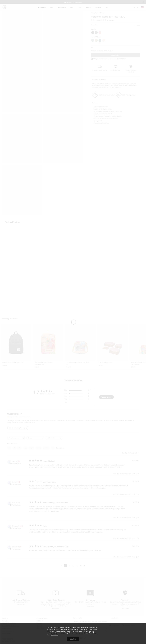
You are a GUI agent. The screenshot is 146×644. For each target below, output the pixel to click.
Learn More (55, 635)
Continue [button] (73, 639)
